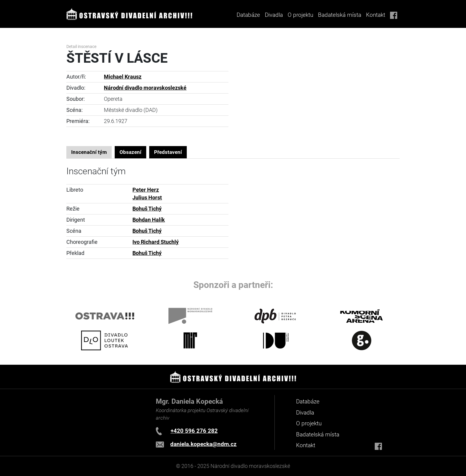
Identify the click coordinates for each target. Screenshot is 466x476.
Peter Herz (146, 190)
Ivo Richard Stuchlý (156, 242)
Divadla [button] (274, 15)
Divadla (305, 413)
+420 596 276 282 (194, 431)
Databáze (248, 15)
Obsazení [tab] (130, 152)
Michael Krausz (123, 77)
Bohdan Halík (149, 220)
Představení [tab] (168, 152)
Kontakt (376, 15)
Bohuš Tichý (147, 209)
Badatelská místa (340, 15)
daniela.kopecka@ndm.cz (203, 444)
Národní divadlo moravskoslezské (145, 88)
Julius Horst (147, 198)
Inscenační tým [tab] (89, 152)
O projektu (300, 15)
